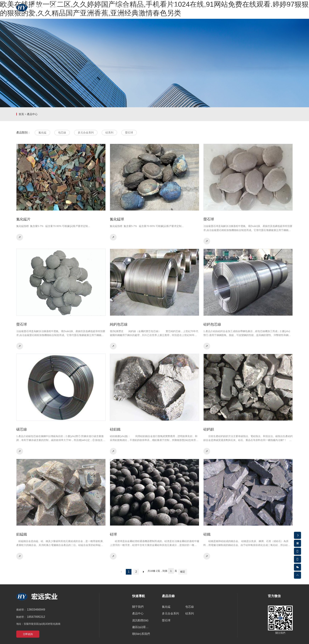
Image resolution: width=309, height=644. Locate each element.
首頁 (21, 114)
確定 (183, 571)
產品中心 (32, 114)
